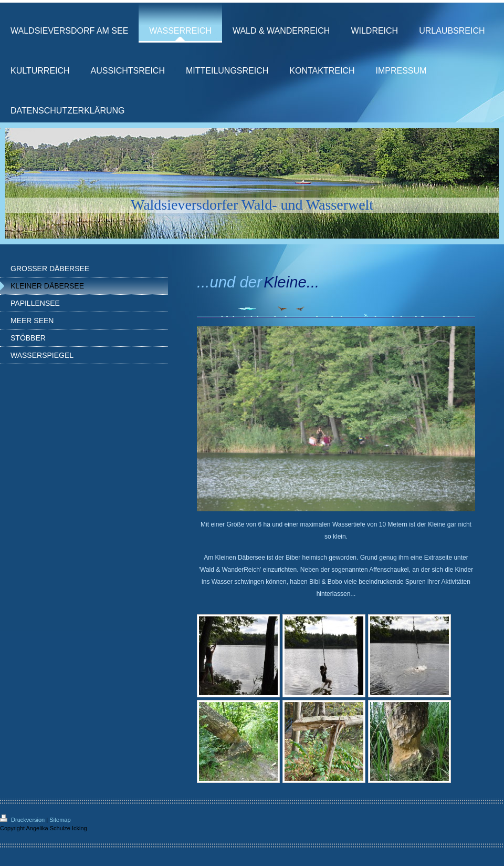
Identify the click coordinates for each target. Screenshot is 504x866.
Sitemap (60, 820)
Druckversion (23, 820)
